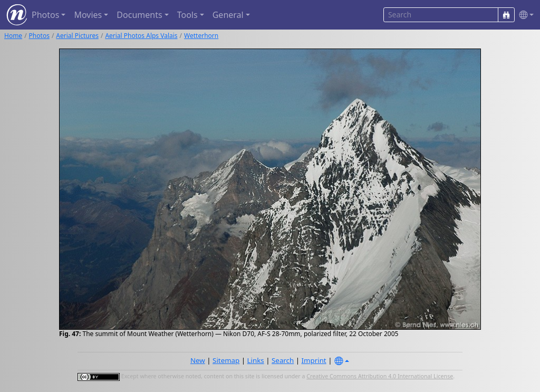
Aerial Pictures (77, 36)
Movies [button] (88, 15)
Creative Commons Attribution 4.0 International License (380, 376)
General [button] (228, 15)
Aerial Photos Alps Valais (141, 36)
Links (256, 360)
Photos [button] (45, 15)
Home (13, 36)
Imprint (314, 360)
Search (283, 360)
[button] (524, 15)
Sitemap (226, 360)
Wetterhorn (201, 36)
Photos (39, 36)
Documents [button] (139, 15)
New (198, 360)
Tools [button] (187, 15)
